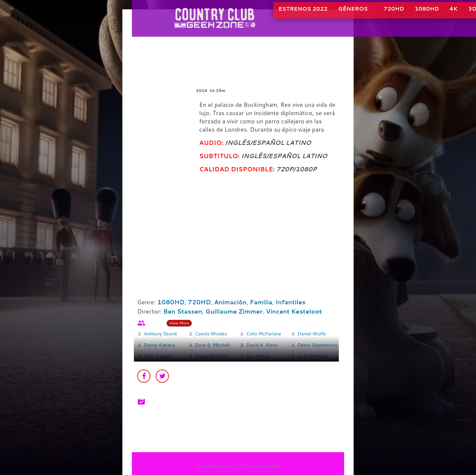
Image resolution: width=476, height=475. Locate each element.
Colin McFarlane (264, 334)
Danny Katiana (159, 345)
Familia (261, 302)
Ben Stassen (183, 311)
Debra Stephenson (317, 345)
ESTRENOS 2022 (280, 13)
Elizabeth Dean (211, 356)
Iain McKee (258, 356)
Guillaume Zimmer (234, 311)
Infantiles (291, 302)
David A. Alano (262, 345)
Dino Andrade (159, 356)
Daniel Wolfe (312, 334)
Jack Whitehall (313, 356)
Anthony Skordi (160, 334)
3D (449, 13)
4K (430, 13)
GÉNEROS (330, 13)
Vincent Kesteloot (294, 311)
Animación (230, 302)
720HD (371, 13)
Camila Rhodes (211, 334)
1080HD (403, 13)
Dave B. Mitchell (213, 345)
